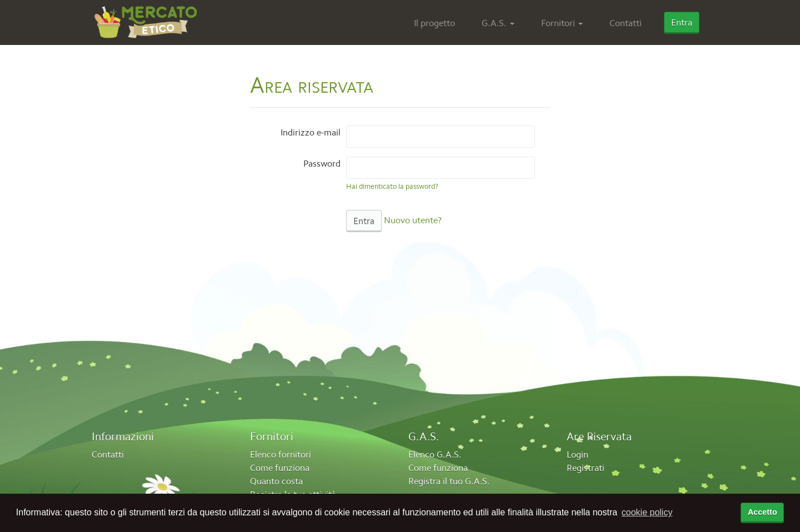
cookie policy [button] (647, 512)
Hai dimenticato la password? (392, 186)
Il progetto (434, 23)
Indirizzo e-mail (311, 132)
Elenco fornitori (281, 454)
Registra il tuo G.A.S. (449, 481)
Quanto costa (276, 481)
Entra (682, 22)
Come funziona (280, 468)
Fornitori (558, 23)
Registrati (586, 468)
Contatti (626, 23)
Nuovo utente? (413, 220)
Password (322, 163)
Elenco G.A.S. (435, 454)
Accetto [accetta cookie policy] (762, 512)
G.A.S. (494, 23)
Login (577, 454)
